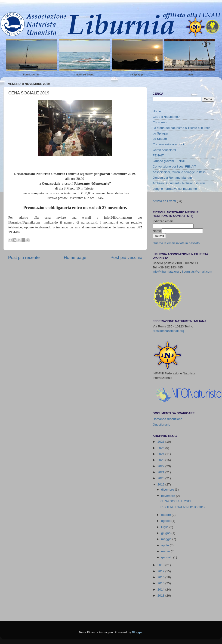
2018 (161, 565)
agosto (166, 521)
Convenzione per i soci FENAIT (174, 166)
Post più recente (24, 257)
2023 (161, 460)
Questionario (162, 425)
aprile (165, 545)
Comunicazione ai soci (168, 144)
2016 (161, 577)
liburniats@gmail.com (197, 272)
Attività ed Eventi (84, 75)
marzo (166, 551)
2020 (161, 478)
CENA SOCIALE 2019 (176, 501)
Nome (157, 231)
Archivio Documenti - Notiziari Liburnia (179, 183)
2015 (161, 583)
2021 (161, 472)
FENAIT (158, 155)
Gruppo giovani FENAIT (169, 161)
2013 (161, 596)
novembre (169, 496)
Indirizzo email (163, 221)
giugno (166, 533)
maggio (167, 539)
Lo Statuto (160, 139)
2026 (161, 442)
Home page (75, 257)
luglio (165, 527)
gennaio (167, 557)
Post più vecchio (126, 257)
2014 (161, 590)
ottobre (166, 515)
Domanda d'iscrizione (168, 419)
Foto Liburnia (31, 75)
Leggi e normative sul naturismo (175, 189)
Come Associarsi (164, 150)
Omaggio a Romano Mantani (173, 178)
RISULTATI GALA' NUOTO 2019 (183, 507)
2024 (161, 454)
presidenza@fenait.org (168, 331)
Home (157, 111)
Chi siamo (160, 122)
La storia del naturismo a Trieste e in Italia (182, 128)
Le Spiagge (137, 75)
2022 (161, 466)
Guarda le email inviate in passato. (177, 243)
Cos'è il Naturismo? (166, 117)
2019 (161, 484)
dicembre (168, 490)
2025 (161, 448)
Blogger (137, 632)
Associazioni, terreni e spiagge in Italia (179, 172)
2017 (161, 571)
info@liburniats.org (166, 272)
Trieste (189, 75)
